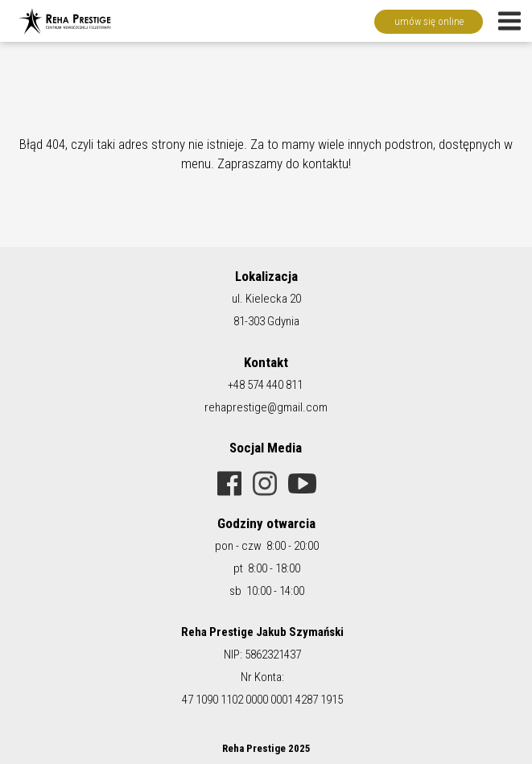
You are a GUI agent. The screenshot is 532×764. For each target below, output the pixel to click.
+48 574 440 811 (265, 385)
